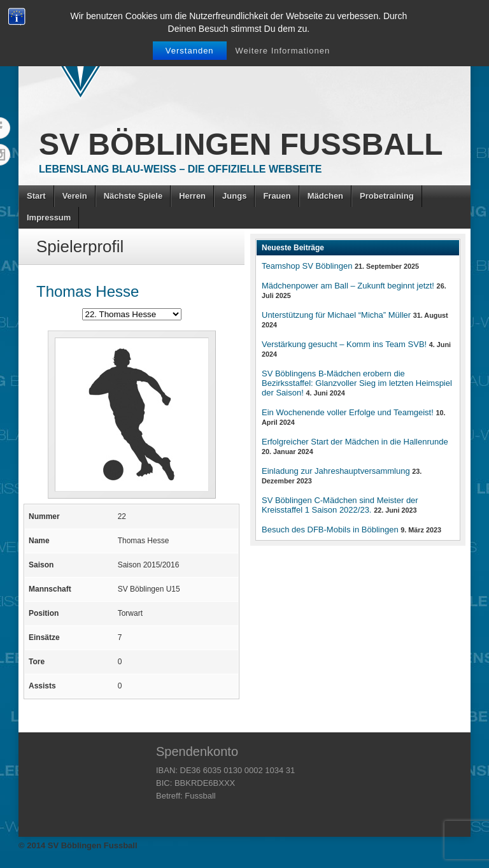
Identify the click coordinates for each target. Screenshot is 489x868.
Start (36, 196)
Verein (75, 196)
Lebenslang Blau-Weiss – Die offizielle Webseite (180, 169)
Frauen (277, 196)
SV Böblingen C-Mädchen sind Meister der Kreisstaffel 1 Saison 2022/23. (340, 505)
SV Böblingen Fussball (241, 144)
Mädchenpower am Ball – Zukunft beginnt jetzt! (348, 286)
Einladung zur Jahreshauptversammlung (336, 471)
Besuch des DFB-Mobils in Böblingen (330, 530)
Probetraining (387, 196)
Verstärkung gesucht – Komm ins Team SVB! (344, 344)
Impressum (49, 217)
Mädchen (325, 196)
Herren (192, 196)
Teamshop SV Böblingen (307, 266)
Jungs (234, 196)
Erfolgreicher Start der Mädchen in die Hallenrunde (355, 442)
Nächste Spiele (133, 196)
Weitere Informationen (283, 51)
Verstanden (190, 51)
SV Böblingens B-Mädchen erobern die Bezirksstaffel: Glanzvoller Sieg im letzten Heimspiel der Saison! (357, 383)
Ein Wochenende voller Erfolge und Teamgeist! (348, 412)
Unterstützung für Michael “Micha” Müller (336, 315)
